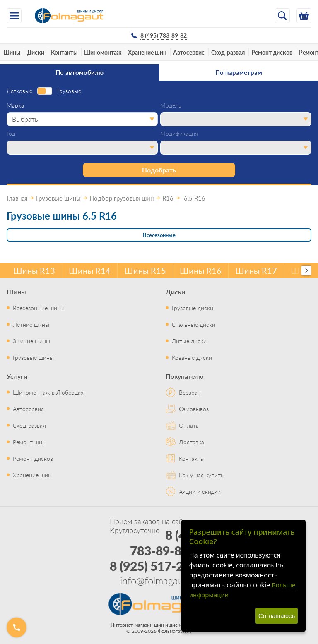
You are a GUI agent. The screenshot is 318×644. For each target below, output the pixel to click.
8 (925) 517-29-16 (159, 566)
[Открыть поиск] (282, 16)
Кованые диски (192, 357)
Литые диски (189, 341)
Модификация (179, 134)
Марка (15, 105)
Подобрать (159, 170)
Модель (171, 105)
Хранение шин (147, 52)
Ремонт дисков (272, 52)
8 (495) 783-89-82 (167, 543)
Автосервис (189, 52)
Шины (12, 52)
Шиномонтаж (103, 52)
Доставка (192, 442)
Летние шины (31, 324)
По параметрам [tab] (239, 72)
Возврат (190, 392)
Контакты (64, 52)
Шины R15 (145, 271)
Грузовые (69, 91)
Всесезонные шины (39, 308)
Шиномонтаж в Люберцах (48, 392)
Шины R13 (34, 271)
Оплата (189, 425)
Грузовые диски (193, 308)
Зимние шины (31, 341)
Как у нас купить (201, 475)
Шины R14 (90, 271)
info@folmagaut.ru (159, 580)
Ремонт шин (29, 442)
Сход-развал (228, 52)
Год (11, 134)
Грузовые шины (33, 357)
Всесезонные (159, 235)
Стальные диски (194, 324)
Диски (36, 52)
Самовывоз (194, 409)
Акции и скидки (200, 491)
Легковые (19, 91)
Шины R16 (201, 271)
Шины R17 (256, 271)
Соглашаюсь (277, 616)
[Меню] (14, 16)
